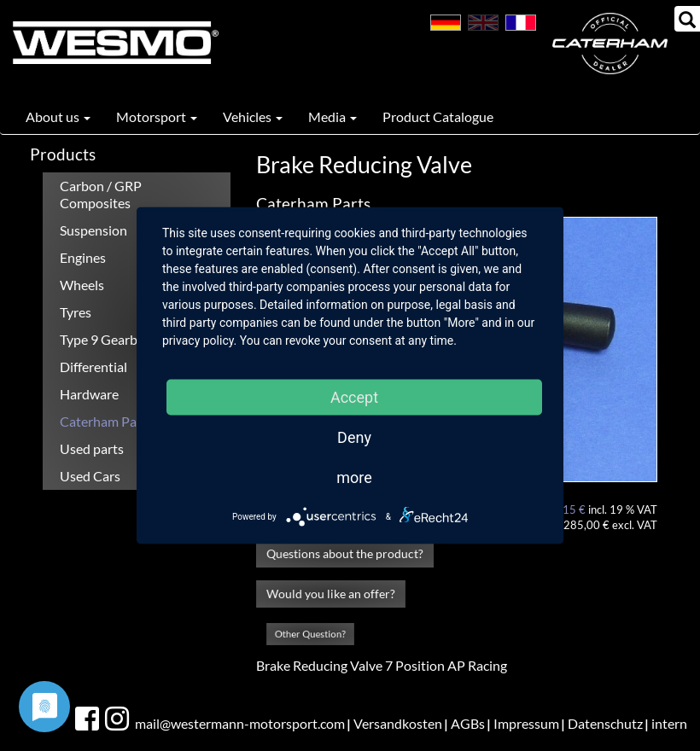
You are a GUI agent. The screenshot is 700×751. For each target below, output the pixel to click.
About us (58, 116)
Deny (354, 437)
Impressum (526, 723)
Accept (354, 397)
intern (669, 723)
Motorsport (157, 116)
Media (332, 116)
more (354, 477)
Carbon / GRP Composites (101, 194)
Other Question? (310, 634)
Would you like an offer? (330, 594)
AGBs (468, 723)
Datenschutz (605, 723)
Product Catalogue (438, 116)
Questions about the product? (345, 553)
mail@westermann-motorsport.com (240, 723)
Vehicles (253, 116)
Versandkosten (398, 723)
